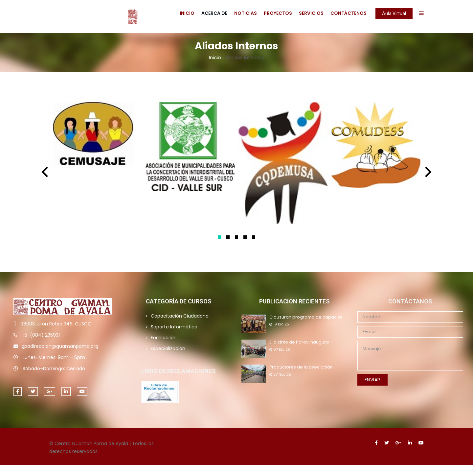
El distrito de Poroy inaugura (299, 342)
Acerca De (214, 13)
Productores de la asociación (301, 367)
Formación (163, 338)
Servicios (311, 13)
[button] (219, 237)
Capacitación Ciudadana (180, 316)
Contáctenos (349, 13)
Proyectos (278, 13)
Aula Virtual (394, 13)
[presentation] (45, 172)
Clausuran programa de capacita (306, 317)
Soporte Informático (174, 327)
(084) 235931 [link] (45, 335)
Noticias (246, 13)
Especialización (168, 348)
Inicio (187, 13)
